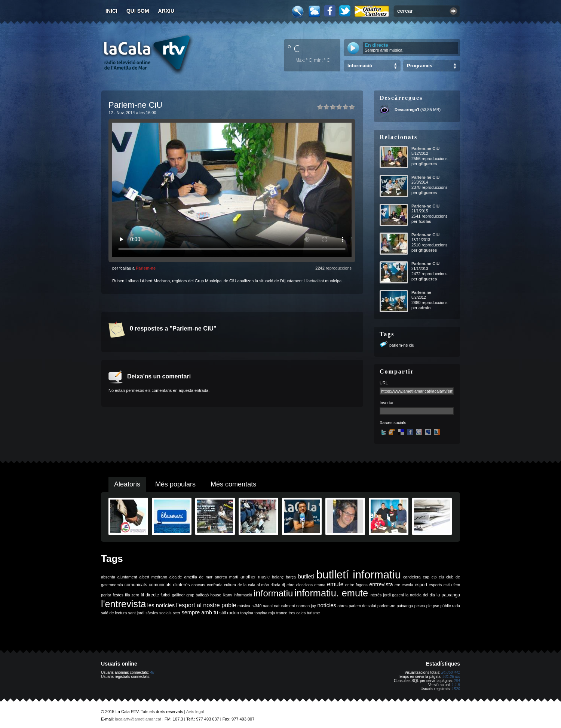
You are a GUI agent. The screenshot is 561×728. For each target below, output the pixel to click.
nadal (268, 606)
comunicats (136, 585)
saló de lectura (114, 613)
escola (407, 585)
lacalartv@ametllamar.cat (138, 719)
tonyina (247, 613)
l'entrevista (123, 604)
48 (152, 672)
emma (320, 585)
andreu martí (226, 577)
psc (436, 606)
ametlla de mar (198, 577)
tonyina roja (265, 613)
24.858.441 (451, 672)
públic (445, 606)
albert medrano (153, 577)
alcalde (176, 577)
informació (243, 595)
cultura (230, 585)
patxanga (405, 606)
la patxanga (448, 595)
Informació (360, 66)
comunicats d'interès (169, 585)
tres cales (297, 613)
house (216, 595)
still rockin (229, 613)
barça (291, 577)
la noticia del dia (420, 595)
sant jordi (136, 613)
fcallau (425, 221)
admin (424, 308)
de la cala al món (253, 585)
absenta (108, 577)
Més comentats (233, 484)
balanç (278, 577)
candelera (412, 577)
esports (435, 585)
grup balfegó (197, 595)
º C (294, 48)
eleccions (304, 585)
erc (397, 585)
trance (282, 613)
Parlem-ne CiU (425, 148)
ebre (290, 585)
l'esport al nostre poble (206, 605)
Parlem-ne (146, 268)
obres (342, 606)
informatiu (273, 593)
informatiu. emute (332, 593)
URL (384, 383)
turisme (314, 613)
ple (429, 606)
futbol (165, 595)
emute (335, 584)
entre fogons (356, 585)
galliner (178, 595)
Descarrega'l (407, 110)
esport (421, 585)
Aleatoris (127, 484)
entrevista (381, 584)
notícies (327, 605)
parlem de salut (362, 606)
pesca (420, 606)
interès (375, 595)
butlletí (306, 577)
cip (434, 577)
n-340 (256, 606)
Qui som (138, 11)
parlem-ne (386, 606)
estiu (448, 585)
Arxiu (166, 11)
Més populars (175, 484)
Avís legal (195, 712)
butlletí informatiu (359, 575)
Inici (111, 11)
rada (456, 606)
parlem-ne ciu (402, 345)
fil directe (150, 595)
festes (118, 595)
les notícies (161, 605)
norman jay (306, 606)
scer (177, 613)
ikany (228, 595)
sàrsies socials (158, 613)
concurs (198, 585)
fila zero (132, 595)
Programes (420, 66)
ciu (441, 577)
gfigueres (428, 164)
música (244, 606)
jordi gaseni (393, 595)
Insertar (387, 403)
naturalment (284, 606)
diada (275, 585)
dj (283, 585)
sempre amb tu (200, 612)
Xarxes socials (393, 423)
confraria (214, 585)
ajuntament (127, 577)
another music (255, 577)
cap (426, 577)
